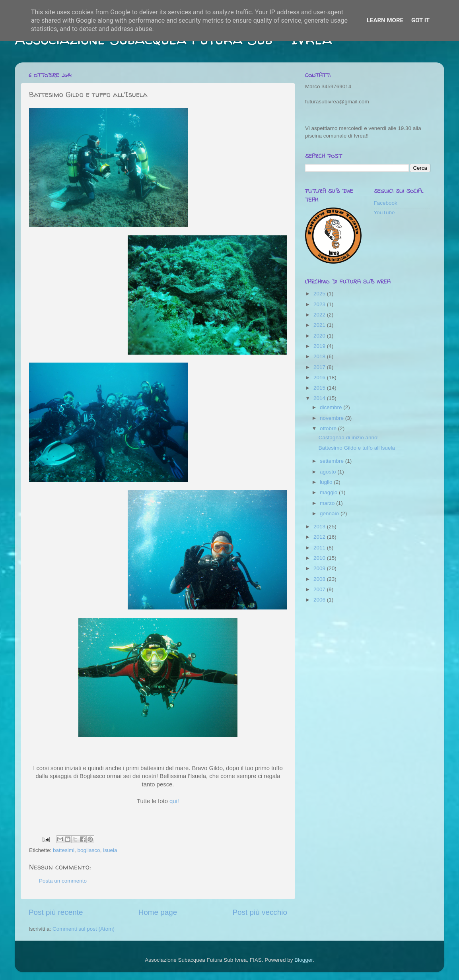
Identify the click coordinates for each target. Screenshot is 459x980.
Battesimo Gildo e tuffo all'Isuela (357, 448)
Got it (420, 20)
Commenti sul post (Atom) (84, 929)
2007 (320, 589)
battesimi (64, 850)
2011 (320, 548)
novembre (333, 418)
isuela (110, 850)
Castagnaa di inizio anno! (349, 438)
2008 (320, 579)
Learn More (385, 20)
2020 (320, 336)
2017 (320, 367)
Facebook (386, 203)
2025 (320, 294)
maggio (329, 492)
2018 (320, 356)
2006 (320, 600)
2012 (320, 537)
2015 (320, 388)
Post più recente (56, 912)
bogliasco (89, 850)
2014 (320, 398)
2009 (320, 568)
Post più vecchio (260, 912)
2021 (320, 325)
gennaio (330, 513)
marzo (328, 503)
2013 (320, 527)
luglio (327, 482)
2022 (320, 315)
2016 (320, 377)
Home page (158, 912)
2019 (320, 346)
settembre (333, 461)
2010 (320, 558)
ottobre (329, 428)
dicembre (332, 407)
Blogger (303, 960)
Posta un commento (63, 881)
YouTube (384, 212)
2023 (320, 304)
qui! (174, 801)
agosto (329, 472)
